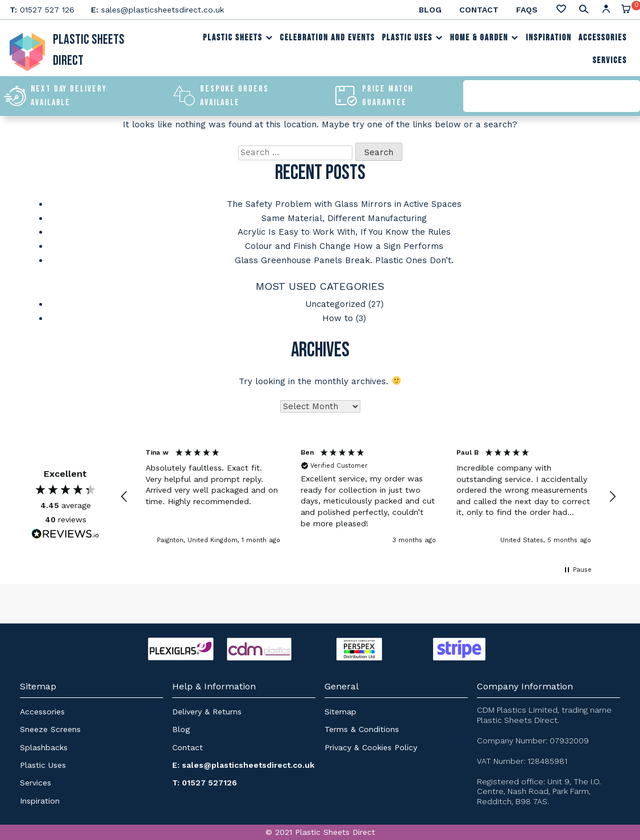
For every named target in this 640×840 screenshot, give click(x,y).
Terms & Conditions (362, 726)
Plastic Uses (413, 39)
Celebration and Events (328, 39)
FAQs (527, 10)
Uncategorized (335, 302)
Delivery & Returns (207, 709)
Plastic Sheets (238, 39)
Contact (479, 10)
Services (610, 62)
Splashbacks (44, 744)
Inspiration (548, 39)
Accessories (603, 39)
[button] (124, 493)
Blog (430, 10)
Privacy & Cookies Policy (371, 744)
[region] (368, 493)
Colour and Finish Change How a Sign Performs (344, 245)
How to (338, 315)
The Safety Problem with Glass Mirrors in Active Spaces (344, 204)
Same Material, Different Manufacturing (344, 218)
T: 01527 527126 (205, 780)
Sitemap (340, 709)
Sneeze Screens (50, 726)
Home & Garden (485, 39)
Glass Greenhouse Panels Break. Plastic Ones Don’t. (344, 259)
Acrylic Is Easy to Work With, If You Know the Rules (344, 231)
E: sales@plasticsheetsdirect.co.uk (243, 762)
